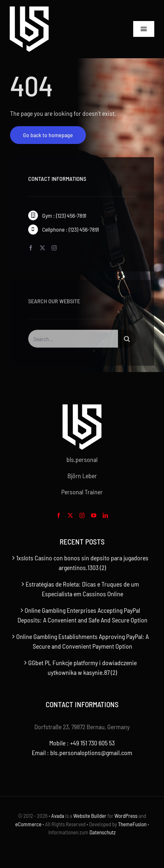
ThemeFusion (132, 824)
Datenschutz (103, 832)
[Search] (127, 340)
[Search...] (73, 340)
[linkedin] (105, 515)
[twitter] (42, 248)
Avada (58, 816)
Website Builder (90, 816)
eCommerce (28, 824)
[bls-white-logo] (29, 10)
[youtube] (94, 515)
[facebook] (31, 248)
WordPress (126, 816)
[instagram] (54, 248)
